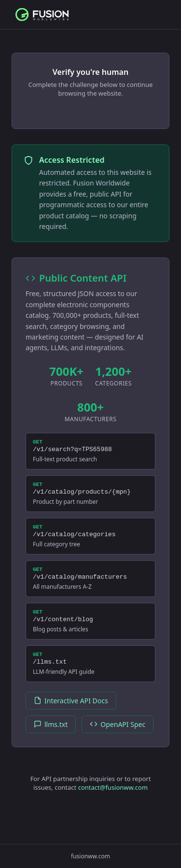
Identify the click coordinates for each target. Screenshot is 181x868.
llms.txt (51, 742)
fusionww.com (90, 856)
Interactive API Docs (71, 718)
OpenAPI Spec (118, 742)
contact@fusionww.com (113, 805)
